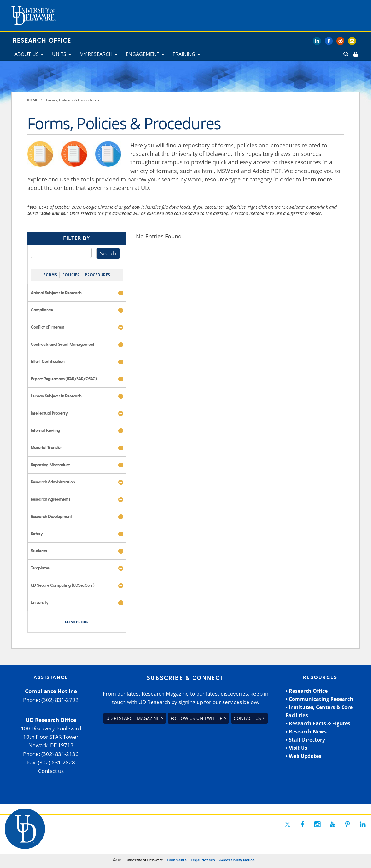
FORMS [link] (50, 275)
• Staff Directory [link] (305, 740)
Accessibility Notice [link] (237, 860)
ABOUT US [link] (27, 54)
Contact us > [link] (249, 718)
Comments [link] (177, 860)
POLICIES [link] (71, 275)
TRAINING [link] (184, 54)
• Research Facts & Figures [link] (318, 723)
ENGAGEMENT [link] (143, 54)
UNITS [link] (59, 54)
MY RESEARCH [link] (96, 54)
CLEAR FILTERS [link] (77, 622)
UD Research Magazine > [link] (135, 718)
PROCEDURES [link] (97, 275)
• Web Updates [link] (303, 756)
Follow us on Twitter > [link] (198, 718)
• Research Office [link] (307, 691)
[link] (355, 54)
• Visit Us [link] (296, 748)
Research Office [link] (42, 41)
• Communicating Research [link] (319, 699)
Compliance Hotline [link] (51, 691)
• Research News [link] (306, 732)
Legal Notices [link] (203, 860)
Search (108, 253)
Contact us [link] (51, 771)
